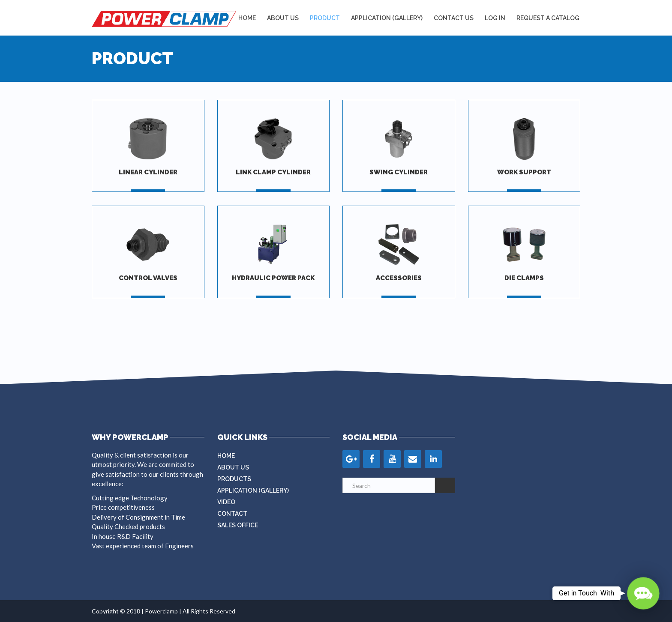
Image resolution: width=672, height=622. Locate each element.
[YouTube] (392, 459)
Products (234, 479)
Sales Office (238, 525)
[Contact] (413, 459)
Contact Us (454, 18)
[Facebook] (372, 459)
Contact (232, 514)
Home (247, 18)
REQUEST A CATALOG (548, 18)
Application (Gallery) (253, 490)
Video (226, 502)
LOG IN (495, 18)
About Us (283, 18)
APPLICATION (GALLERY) (387, 18)
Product (325, 18)
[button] (643, 593)
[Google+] (351, 459)
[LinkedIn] (433, 459)
